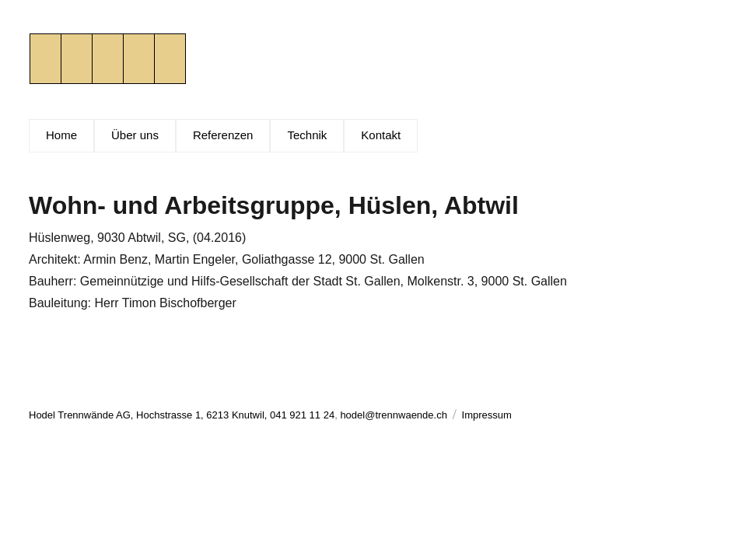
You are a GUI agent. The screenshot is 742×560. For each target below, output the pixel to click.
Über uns (135, 135)
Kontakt (381, 135)
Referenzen (223, 135)
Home (61, 135)
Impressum (487, 415)
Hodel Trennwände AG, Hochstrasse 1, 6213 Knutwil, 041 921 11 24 (182, 415)
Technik (307, 135)
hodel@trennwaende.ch (394, 415)
